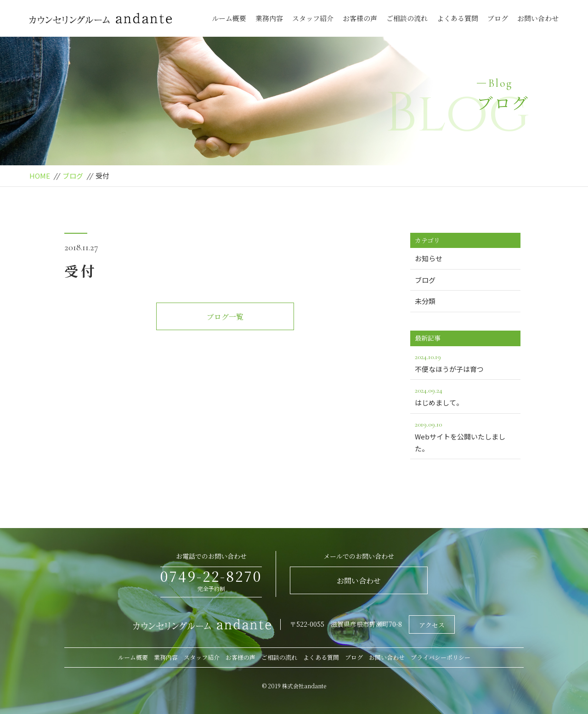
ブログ (498, 18)
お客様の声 (360, 18)
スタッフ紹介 (313, 18)
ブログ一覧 (225, 317)
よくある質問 (458, 18)
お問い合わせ (538, 18)
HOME (40, 176)
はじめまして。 (465, 396)
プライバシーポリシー (441, 657)
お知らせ (429, 258)
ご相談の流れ (407, 18)
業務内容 (269, 18)
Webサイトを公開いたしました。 (465, 436)
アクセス (432, 625)
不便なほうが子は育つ (465, 362)
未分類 (425, 301)
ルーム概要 (229, 18)
